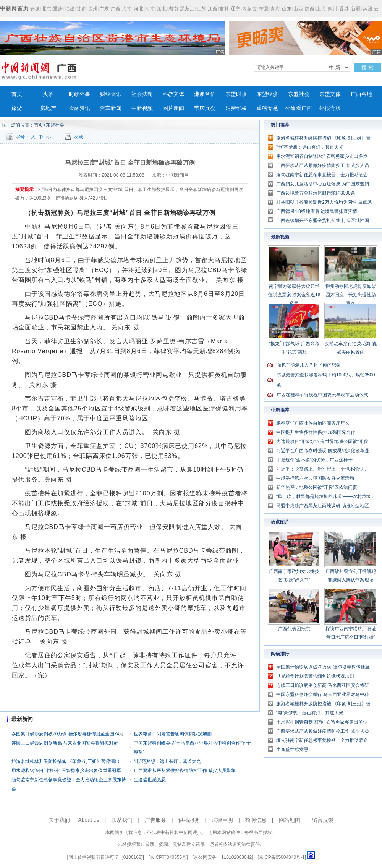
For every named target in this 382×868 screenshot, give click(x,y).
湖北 (162, 9)
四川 (333, 9)
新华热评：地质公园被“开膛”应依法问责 (317, 487)
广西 (116, 9)
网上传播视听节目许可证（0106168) (106, 857)
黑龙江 (187, 9)
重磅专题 (267, 108)
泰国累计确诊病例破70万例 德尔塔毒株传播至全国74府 (68, 734)
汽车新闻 (111, 108)
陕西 (310, 9)
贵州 (93, 9)
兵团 (367, 9)
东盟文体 (330, 94)
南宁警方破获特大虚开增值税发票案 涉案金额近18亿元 (294, 295)
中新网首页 (14, 8)
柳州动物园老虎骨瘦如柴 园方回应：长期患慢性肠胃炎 (351, 295)
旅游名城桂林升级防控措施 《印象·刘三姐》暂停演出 (66, 761)
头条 (48, 94)
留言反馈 (323, 820)
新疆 (356, 9)
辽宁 (236, 9)
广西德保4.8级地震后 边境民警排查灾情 (317, 211)
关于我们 (59, 820)
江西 (213, 9)
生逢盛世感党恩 (150, 780)
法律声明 (222, 820)
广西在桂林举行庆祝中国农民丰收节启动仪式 (322, 395)
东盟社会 (299, 94)
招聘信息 (256, 820)
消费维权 (236, 108)
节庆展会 (205, 108)
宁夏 (264, 9)
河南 (150, 9)
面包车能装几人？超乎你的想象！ (311, 365)
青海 (275, 9)
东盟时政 (236, 94)
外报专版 (330, 108)
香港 (344, 9)
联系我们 (122, 820)
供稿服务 (189, 820)
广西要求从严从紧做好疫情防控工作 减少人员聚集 (185, 771)
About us (88, 820)
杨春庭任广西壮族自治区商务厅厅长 (313, 423)
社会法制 (142, 94)
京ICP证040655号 (168, 857)
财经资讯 (111, 94)
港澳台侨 (205, 94)
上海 (321, 9)
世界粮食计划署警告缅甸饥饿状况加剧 (173, 734)
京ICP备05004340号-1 (282, 857)
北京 (47, 9)
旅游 (17, 108)
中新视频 (142, 108)
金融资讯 (79, 108)
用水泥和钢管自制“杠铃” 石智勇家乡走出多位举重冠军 (66, 771)
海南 (127, 9)
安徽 (35, 9)
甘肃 (81, 9)
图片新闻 (173, 108)
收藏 (78, 137)
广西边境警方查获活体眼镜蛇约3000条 (316, 193)
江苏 (201, 9)
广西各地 (361, 94)
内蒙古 (250, 9)
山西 (298, 9)
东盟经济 (267, 94)
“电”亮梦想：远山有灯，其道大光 (167, 761)
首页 (17, 94)
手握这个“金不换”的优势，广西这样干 (314, 460)
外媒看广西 (299, 108)
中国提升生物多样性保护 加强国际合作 (316, 432)
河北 (139, 9)
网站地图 (290, 820)
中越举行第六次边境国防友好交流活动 (315, 478)
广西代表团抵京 (294, 629)
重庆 (58, 9)
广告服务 (155, 820)
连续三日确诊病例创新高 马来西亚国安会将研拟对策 (65, 743)
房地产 (48, 108)
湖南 (173, 9)
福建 (70, 9)
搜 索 (367, 67)
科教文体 (173, 94)
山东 (287, 9)
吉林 (224, 9)
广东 (104, 9)
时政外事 (79, 94)
